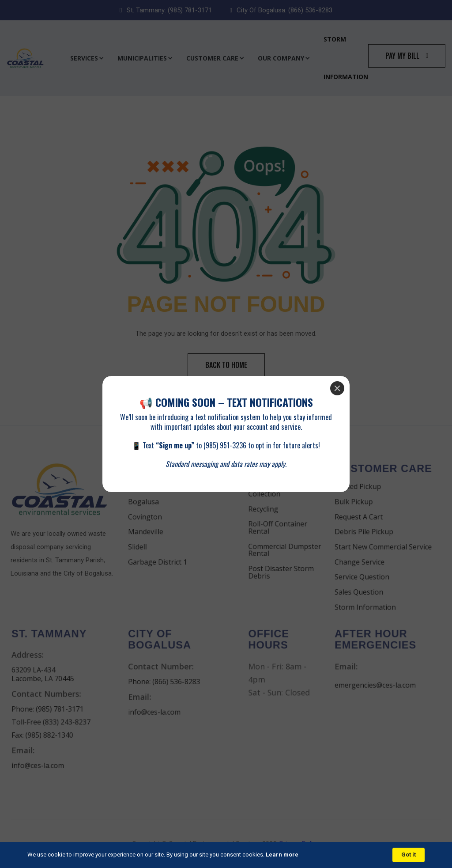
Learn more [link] (282, 855)
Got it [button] (409, 855)
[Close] (337, 388)
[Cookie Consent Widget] (226, 855)
